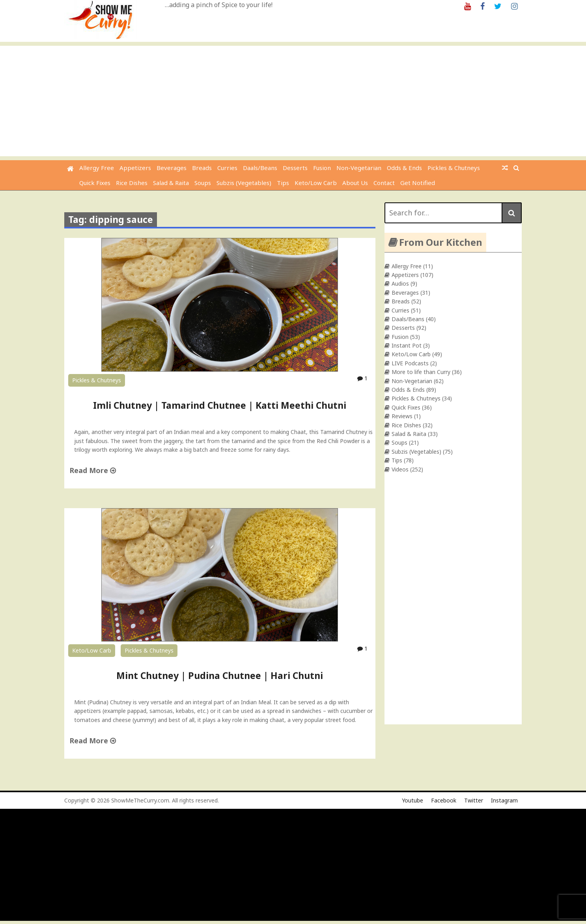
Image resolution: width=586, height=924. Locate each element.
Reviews (402, 416)
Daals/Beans (260, 168)
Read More (93, 470)
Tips (283, 183)
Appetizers (135, 168)
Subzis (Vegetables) (244, 183)
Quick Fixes (95, 183)
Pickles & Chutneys (454, 168)
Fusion (322, 168)
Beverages (172, 168)
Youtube (412, 800)
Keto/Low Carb (316, 183)
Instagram (504, 800)
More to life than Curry (421, 372)
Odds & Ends (404, 168)
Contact (384, 183)
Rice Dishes (132, 183)
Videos (400, 469)
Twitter (474, 800)
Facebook (444, 800)
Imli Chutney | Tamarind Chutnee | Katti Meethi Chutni (220, 405)
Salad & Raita (171, 183)
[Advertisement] (293, 101)
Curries (227, 168)
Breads (202, 168)
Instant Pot (407, 345)
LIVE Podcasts (410, 363)
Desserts (295, 168)
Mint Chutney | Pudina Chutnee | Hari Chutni (220, 675)
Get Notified (418, 183)
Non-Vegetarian (359, 168)
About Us (355, 183)
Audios (400, 283)
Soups (203, 183)
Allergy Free (97, 168)
